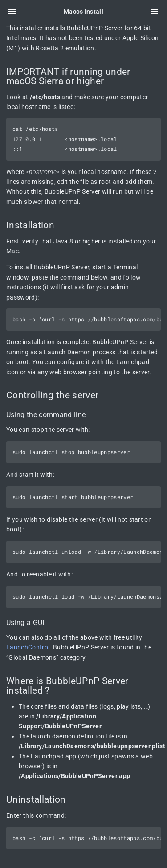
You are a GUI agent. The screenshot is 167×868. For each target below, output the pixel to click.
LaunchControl (28, 647)
